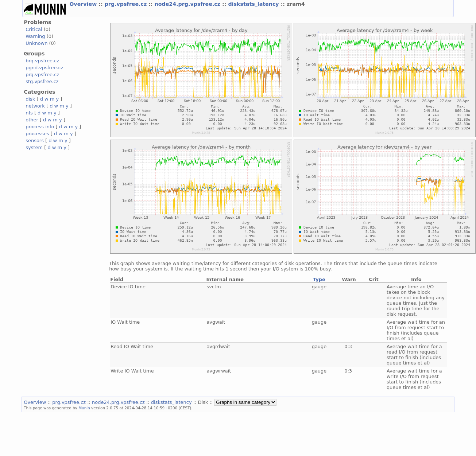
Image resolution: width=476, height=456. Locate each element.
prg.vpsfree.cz (127, 4)
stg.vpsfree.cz (42, 81)
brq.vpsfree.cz (42, 61)
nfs (29, 113)
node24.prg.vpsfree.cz (189, 4)
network (35, 106)
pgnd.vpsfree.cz (44, 68)
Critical (34, 29)
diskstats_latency (254, 4)
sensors (35, 141)
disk (30, 99)
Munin (84, 408)
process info (40, 127)
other (32, 120)
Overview (84, 4)
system (34, 147)
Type (319, 279)
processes (37, 134)
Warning (35, 36)
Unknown (36, 43)
